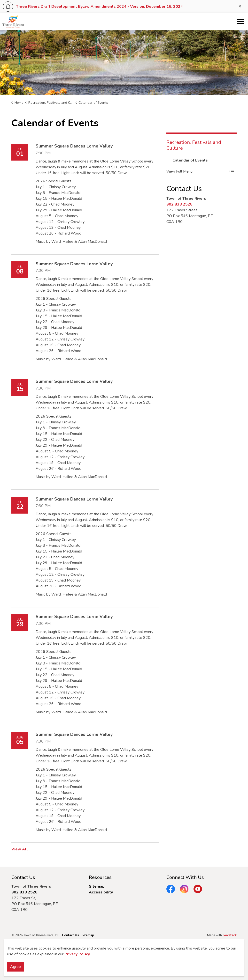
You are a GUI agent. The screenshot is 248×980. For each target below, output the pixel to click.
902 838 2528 (179, 204)
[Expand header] (241, 22)
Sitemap (97, 886)
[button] (197, 171)
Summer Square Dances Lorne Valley (74, 146)
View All (20, 849)
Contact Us (70, 935)
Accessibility (101, 892)
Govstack (230, 935)
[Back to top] (124, 955)
